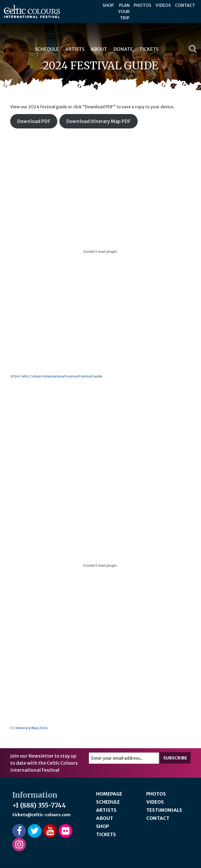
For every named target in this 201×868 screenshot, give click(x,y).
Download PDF (34, 121)
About (99, 49)
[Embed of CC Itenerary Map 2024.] (100, 565)
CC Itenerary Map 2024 (29, 728)
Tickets (149, 49)
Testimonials (164, 810)
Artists (75, 49)
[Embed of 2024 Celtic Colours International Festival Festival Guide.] (100, 251)
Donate (123, 49)
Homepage (109, 794)
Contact (185, 5)
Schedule (47, 49)
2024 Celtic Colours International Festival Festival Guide (56, 376)
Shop (108, 5)
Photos (143, 5)
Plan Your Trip (124, 12)
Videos (163, 5)
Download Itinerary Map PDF (99, 121)
